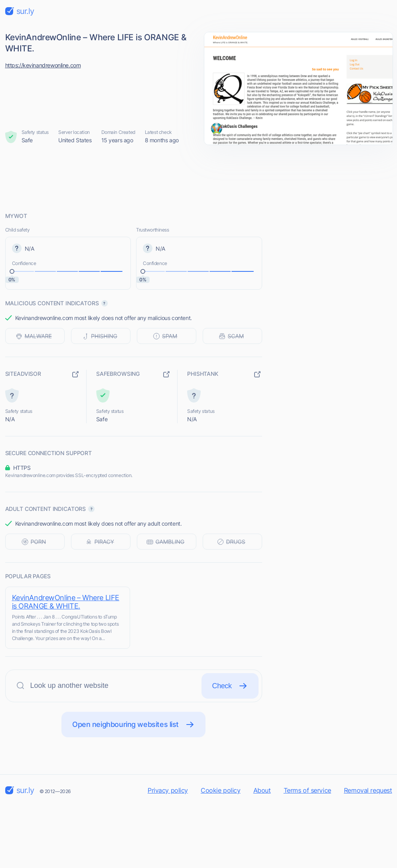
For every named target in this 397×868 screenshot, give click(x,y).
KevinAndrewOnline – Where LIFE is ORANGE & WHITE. (66, 602)
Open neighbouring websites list (133, 725)
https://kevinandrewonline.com (43, 65)
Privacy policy (168, 790)
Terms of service (307, 790)
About (262, 790)
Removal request (368, 790)
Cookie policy (221, 790)
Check (230, 686)
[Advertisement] (199, 178)
